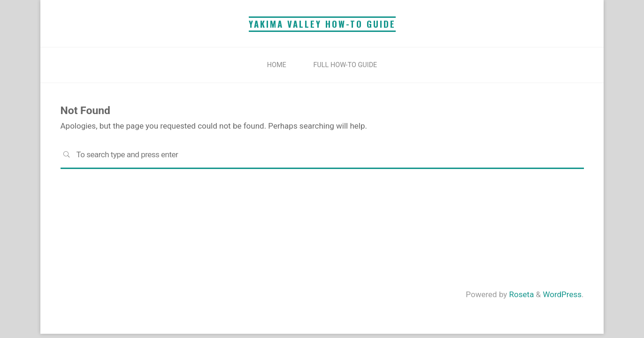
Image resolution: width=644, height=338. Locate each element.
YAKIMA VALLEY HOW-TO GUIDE (322, 24)
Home (277, 65)
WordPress (562, 294)
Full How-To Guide (345, 65)
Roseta (520, 294)
